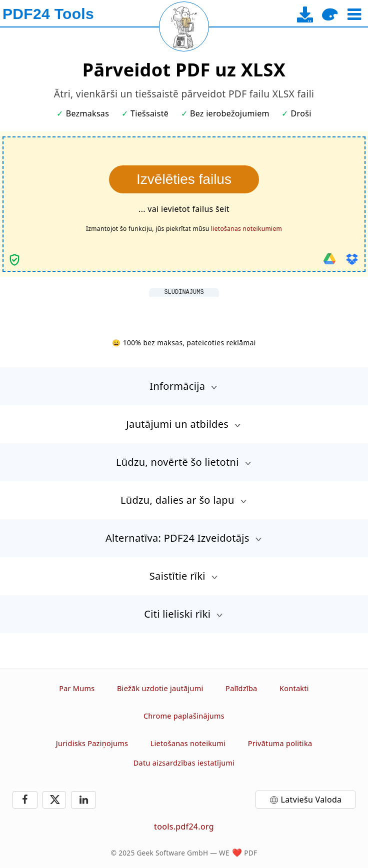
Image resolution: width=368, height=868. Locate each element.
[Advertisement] (184, 309)
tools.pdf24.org (184, 827)
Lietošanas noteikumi (188, 743)
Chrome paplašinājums (184, 716)
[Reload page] (184, 26)
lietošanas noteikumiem (246, 229)
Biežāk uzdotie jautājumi (160, 688)
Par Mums (77, 688)
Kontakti (294, 688)
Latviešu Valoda (311, 800)
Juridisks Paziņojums (92, 743)
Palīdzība (241, 688)
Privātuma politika (280, 743)
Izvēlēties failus (184, 179)
